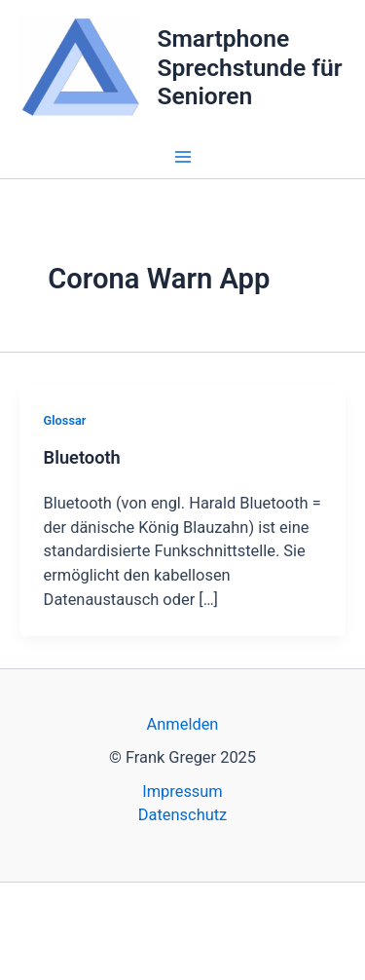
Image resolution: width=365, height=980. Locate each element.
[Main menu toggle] (182, 157)
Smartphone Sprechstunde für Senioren (249, 67)
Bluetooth (82, 457)
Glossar (65, 420)
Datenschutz (182, 815)
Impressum (182, 792)
